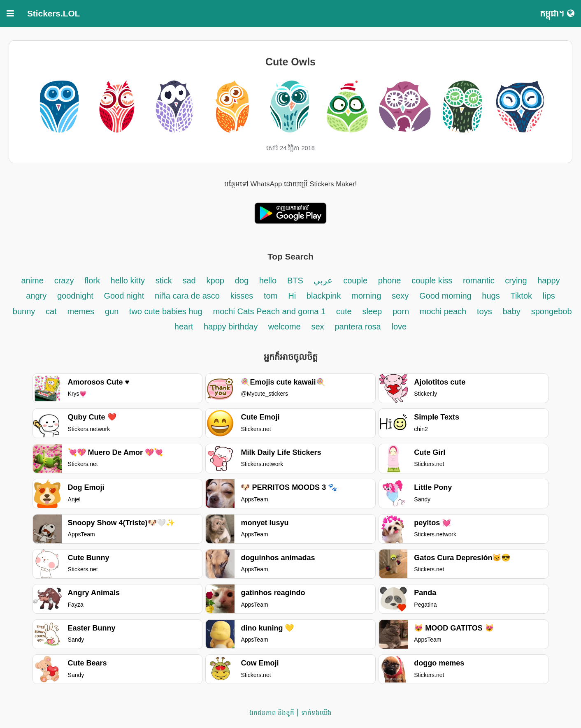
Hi (292, 296)
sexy (400, 296)
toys (485, 311)
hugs (491, 296)
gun (113, 311)
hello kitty (128, 281)
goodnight (76, 296)
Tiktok (521, 296)
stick (164, 281)
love (399, 327)
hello (268, 281)
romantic (480, 281)
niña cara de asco (187, 296)
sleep (372, 311)
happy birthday (232, 327)
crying (517, 281)
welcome (285, 327)
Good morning (446, 296)
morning (366, 296)
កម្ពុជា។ (557, 13)
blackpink (324, 296)
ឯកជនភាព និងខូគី (272, 713)
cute (344, 311)
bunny (24, 311)
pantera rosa (358, 327)
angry (36, 296)
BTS (296, 281)
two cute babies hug (166, 311)
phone (390, 281)
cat (51, 311)
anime (32, 281)
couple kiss (432, 281)
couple (355, 281)
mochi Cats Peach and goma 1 (270, 311)
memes (81, 311)
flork (93, 281)
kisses (242, 296)
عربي (323, 281)
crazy (64, 281)
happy (549, 281)
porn (401, 311)
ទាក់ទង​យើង (316, 713)
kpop (215, 281)
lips (549, 296)
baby (511, 311)
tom (271, 296)
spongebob (552, 311)
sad (189, 281)
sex (317, 327)
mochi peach (443, 311)
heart (185, 327)
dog (242, 281)
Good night (124, 296)
